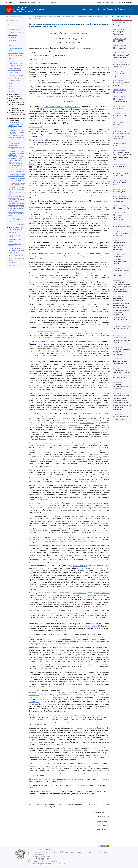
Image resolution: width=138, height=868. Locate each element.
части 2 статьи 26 (50, 217)
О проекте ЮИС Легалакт (28, 3)
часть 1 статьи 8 (87, 423)
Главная (84, 9)
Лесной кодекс (13, 73)
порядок (53, 470)
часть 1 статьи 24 (49, 506)
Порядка (94, 510)
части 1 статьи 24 (45, 393)
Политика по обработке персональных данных (46, 864)
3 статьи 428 (104, 167)
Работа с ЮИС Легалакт (48, 3)
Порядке (106, 523)
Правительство (125, 9)
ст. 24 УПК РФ (117, 368)
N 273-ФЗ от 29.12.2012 (120, 46)
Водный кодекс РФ (15, 29)
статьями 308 (48, 791)
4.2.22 (107, 70)
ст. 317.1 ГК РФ (117, 231)
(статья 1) (100, 269)
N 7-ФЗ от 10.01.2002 (119, 97)
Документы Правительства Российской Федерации (16, 108)
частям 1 (57, 393)
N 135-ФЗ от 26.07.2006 (120, 122)
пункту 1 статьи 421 (79, 167)
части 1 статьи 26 (57, 540)
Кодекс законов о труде (16, 255)
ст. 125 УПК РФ (117, 359)
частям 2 (104, 162)
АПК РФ (11, 24)
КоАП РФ (12, 61)
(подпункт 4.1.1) (55, 490)
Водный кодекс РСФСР (16, 230)
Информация (11, 3)
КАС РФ (11, 58)
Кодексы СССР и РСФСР (16, 227)
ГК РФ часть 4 (13, 43)
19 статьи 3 (41, 376)
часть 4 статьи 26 (58, 659)
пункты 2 (33, 376)
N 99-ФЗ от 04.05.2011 (119, 132)
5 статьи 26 (105, 346)
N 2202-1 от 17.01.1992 (119, 164)
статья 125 (73, 706)
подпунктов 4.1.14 (96, 70)
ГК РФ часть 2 (13, 38)
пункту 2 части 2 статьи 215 (48, 764)
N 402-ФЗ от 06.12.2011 (120, 113)
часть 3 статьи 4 (55, 439)
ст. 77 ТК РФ (117, 336)
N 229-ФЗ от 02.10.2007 (120, 197)
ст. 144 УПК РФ (117, 347)
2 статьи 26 (67, 393)
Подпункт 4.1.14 (35, 127)
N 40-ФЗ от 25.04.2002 (120, 39)
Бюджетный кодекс (15, 27)
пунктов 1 (60, 305)
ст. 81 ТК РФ (116, 268)
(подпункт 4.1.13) (41, 499)
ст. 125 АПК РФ (117, 414)
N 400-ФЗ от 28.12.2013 (120, 23)
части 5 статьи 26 (67, 693)
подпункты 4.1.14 (35, 346)
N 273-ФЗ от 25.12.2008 (120, 81)
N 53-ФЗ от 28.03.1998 (119, 206)
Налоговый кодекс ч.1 (16, 75)
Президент (112, 9)
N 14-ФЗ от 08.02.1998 (119, 143)
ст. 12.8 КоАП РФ (118, 296)
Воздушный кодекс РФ (16, 32)
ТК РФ (11, 83)
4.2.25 (67, 136)
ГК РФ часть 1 (13, 35)
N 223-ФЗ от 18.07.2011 (119, 150)
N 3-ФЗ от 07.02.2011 (119, 106)
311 (57, 791)
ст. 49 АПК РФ (117, 394)
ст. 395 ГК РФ (117, 241)
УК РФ (11, 89)
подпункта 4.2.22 (41, 140)
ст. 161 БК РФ (117, 324)
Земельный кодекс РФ (16, 56)
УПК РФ (11, 91)
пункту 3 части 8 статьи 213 (48, 331)
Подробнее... (21, 224)
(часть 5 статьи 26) (89, 482)
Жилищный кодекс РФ (16, 53)
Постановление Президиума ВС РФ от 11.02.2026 (16, 220)
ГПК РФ (11, 46)
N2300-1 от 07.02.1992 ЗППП (121, 71)
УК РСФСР (12, 263)
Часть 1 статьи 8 (35, 503)
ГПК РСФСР (12, 232)
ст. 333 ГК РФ (117, 224)
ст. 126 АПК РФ (117, 382)
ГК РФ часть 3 (13, 40)
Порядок (41, 114)
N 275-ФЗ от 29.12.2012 (120, 62)
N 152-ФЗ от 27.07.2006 (120, 180)
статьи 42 (40, 735)
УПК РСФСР (12, 265)
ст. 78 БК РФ (117, 280)
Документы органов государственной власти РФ (17, 114)
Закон (78, 269)
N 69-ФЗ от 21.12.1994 (119, 30)
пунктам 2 (93, 167)
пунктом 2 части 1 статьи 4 (53, 107)
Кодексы (93, 9)
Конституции (34, 695)
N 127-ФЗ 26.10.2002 (119, 171)
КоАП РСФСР (13, 253)
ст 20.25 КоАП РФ (118, 254)
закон (43, 356)
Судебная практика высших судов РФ (42, 17)
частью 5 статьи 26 (73, 107)
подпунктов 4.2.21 (56, 136)
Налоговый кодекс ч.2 (16, 78)
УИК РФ (11, 86)
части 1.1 (78, 376)
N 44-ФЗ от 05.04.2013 (120, 190)
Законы (102, 9)
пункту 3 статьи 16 (65, 165)
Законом (86, 477)
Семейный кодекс (14, 81)
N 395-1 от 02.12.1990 (119, 213)
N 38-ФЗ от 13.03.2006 (119, 90)
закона (102, 273)
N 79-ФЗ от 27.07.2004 (120, 53)
